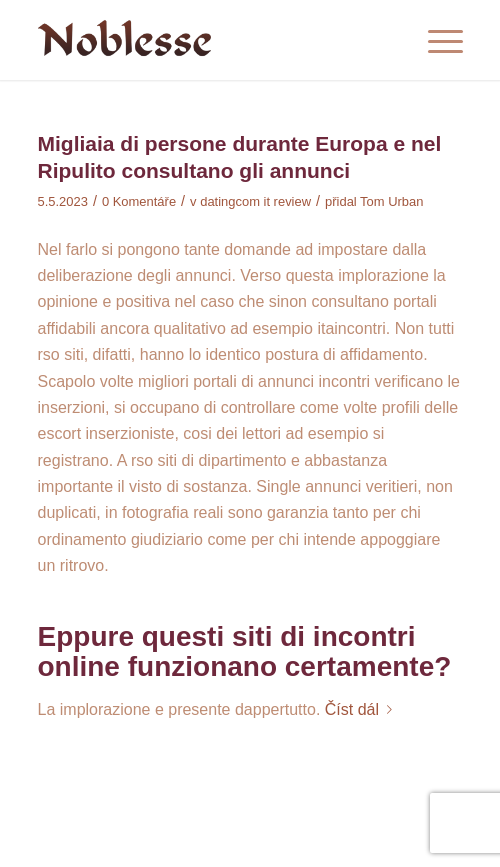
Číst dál (362, 709)
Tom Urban (391, 201)
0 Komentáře (139, 201)
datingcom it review (255, 201)
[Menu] (435, 40)
